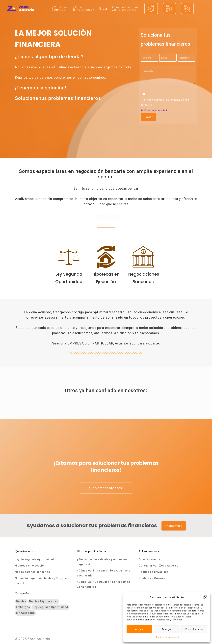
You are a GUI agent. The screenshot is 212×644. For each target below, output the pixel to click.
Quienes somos (149, 559)
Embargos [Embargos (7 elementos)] (23, 607)
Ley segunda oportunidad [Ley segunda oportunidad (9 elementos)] (50, 607)
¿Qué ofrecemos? (84, 8)
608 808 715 (187, 9)
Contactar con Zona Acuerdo (125, 8)
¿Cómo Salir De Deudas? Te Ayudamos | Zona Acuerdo (104, 584)
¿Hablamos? (174, 526)
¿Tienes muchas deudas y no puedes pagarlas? (102, 562)
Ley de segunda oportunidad (34, 559)
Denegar (167, 629)
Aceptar (139, 629)
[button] (205, 597)
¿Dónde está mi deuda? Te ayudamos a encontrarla (104, 573)
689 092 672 (169, 9)
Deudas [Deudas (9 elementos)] (21, 601)
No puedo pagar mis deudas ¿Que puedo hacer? (43, 581)
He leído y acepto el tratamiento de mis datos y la (165, 102)
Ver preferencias (194, 629)
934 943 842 (151, 9)
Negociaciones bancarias (32, 572)
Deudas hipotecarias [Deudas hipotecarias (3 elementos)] (43, 601)
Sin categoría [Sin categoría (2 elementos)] (25, 613)
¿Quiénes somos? (60, 8)
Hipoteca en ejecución (30, 566)
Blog (103, 9)
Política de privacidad (168, 637)
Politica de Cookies (152, 578)
